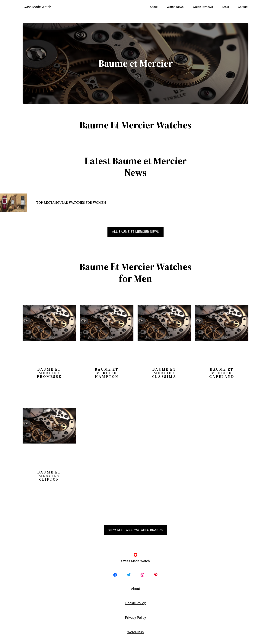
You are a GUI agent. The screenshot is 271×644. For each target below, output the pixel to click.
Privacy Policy (136, 618)
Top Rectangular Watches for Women (71, 202)
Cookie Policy (135, 603)
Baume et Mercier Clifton (49, 476)
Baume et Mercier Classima (164, 373)
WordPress (135, 632)
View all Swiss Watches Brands (135, 530)
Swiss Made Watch (37, 7)
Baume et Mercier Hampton (107, 373)
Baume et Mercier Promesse (49, 373)
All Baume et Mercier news (135, 232)
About (135, 589)
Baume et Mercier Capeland (222, 373)
